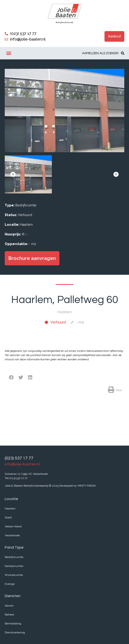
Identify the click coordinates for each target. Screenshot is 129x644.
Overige (10, 584)
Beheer (9, 615)
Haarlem (10, 509)
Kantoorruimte (14, 566)
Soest (8, 517)
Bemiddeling (13, 623)
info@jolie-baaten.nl (22, 464)
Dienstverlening (15, 632)
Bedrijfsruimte (14, 557)
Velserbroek (12, 535)
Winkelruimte (14, 575)
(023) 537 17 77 (19, 458)
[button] (114, 36)
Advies (9, 606)
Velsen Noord (13, 526)
